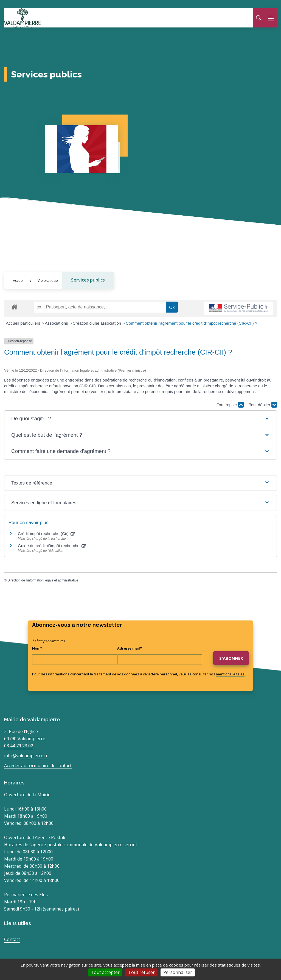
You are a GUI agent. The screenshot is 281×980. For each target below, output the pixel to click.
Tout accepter (105, 972)
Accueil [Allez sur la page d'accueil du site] (19, 280)
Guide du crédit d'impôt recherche (52, 546)
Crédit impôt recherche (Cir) (46, 534)
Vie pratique (48, 280)
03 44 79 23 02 (19, 746)
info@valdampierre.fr (26, 756)
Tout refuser (141, 972)
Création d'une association (97, 323)
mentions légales (230, 674)
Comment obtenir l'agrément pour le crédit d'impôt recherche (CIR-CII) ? (191, 323)
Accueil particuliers (23, 323)
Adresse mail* (130, 648)
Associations (57, 323)
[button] (140, 419)
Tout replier (230, 405)
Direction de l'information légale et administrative (43, 580)
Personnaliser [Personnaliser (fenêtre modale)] (178, 972)
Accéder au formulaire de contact (38, 765)
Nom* (37, 648)
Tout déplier (263, 405)
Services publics (88, 280)
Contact (12, 939)
